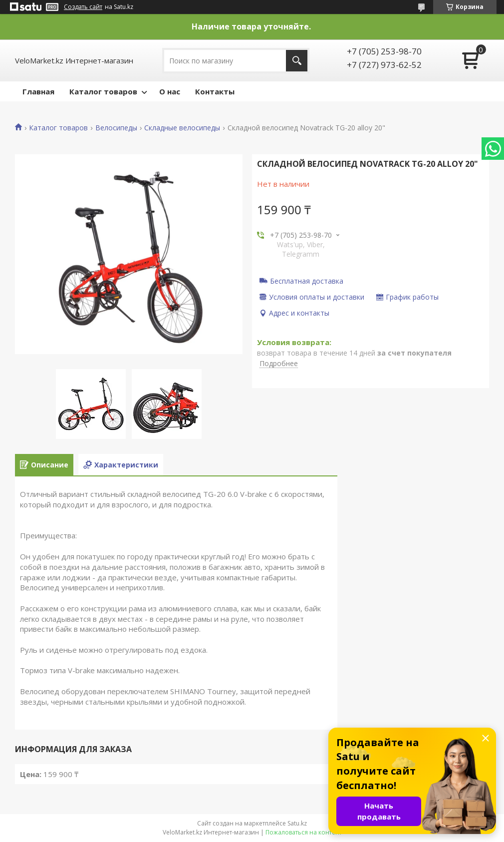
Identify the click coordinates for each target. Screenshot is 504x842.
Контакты (215, 91)
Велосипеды (116, 128)
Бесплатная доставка (307, 281)
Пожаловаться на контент (304, 832)
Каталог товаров (103, 91)
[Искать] (297, 61)
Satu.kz (297, 823)
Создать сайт (83, 7)
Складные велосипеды (182, 128)
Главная (38, 91)
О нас (170, 91)
